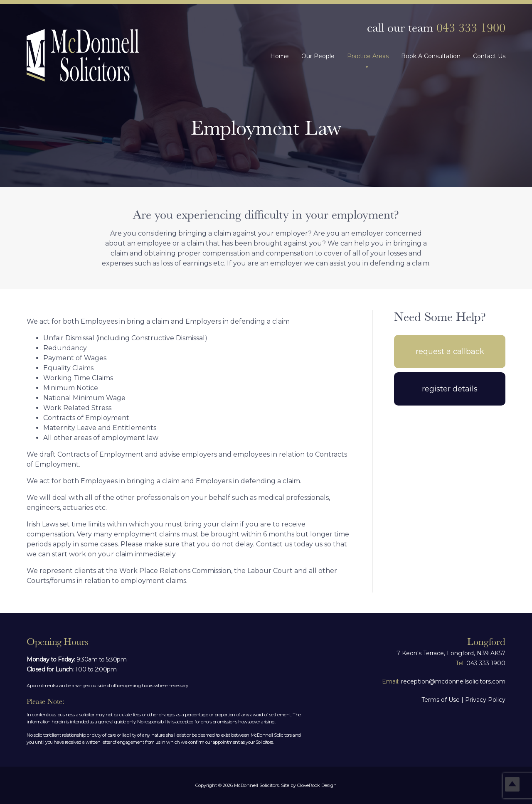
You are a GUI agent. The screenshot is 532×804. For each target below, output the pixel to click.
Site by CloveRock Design (309, 785)
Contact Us (489, 56)
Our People (318, 56)
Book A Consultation (431, 56)
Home (280, 56)
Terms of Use (441, 700)
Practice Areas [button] (368, 56)
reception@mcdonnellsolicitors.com (444, 681)
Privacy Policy (485, 700)
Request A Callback (450, 352)
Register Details (450, 389)
